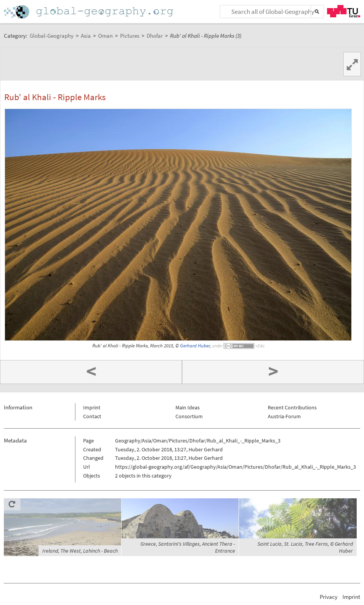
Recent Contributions (292, 407)
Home (89, 12)
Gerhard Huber (195, 346)
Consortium (189, 416)
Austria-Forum (284, 416)
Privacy (329, 597)
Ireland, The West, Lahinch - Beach (80, 551)
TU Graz (344, 11)
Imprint (92, 407)
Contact (92, 416)
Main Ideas (188, 407)
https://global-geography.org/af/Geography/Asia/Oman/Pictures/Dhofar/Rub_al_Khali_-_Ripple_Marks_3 (235, 467)
